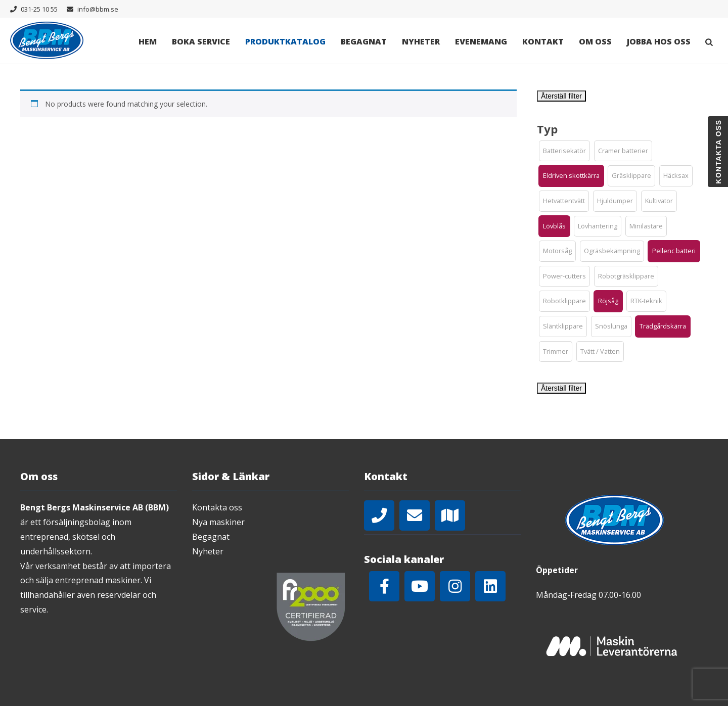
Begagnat (364, 41)
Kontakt (543, 41)
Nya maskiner (218, 522)
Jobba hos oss (659, 41)
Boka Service (201, 41)
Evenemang (481, 41)
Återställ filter (561, 96)
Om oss (595, 41)
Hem (148, 41)
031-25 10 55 (39, 9)
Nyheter (421, 41)
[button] (564, 151)
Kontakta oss (217, 507)
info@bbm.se (98, 9)
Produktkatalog (285, 41)
